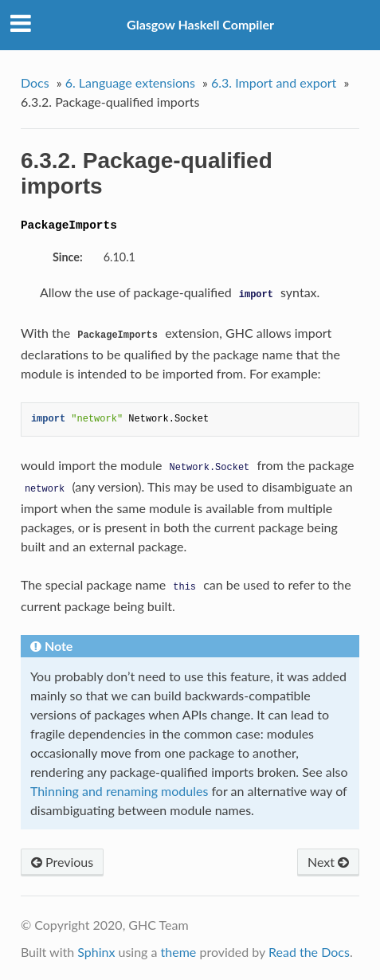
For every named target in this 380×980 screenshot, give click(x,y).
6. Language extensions (130, 82)
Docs (35, 82)
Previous (62, 862)
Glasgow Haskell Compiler (200, 24)
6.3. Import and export (274, 82)
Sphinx (96, 952)
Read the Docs (309, 952)
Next (328, 862)
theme (179, 952)
